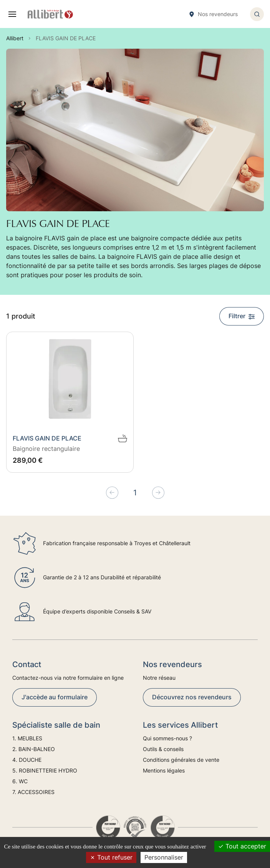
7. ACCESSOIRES (33, 792)
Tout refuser (111, 857)
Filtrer (242, 316)
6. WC (20, 781)
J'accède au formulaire (55, 697)
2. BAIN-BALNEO (34, 749)
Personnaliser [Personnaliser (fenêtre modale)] (164, 857)
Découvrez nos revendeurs (192, 697)
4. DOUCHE (27, 760)
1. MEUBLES (27, 738)
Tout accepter (242, 846)
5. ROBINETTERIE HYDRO (45, 770)
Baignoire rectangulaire (46, 449)
